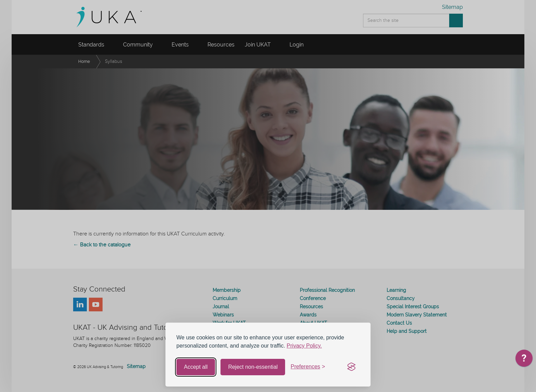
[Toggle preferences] (308, 367)
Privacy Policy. (304, 346)
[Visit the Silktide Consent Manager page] (351, 367)
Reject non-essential (253, 367)
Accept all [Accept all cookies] (196, 367)
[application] (524, 360)
